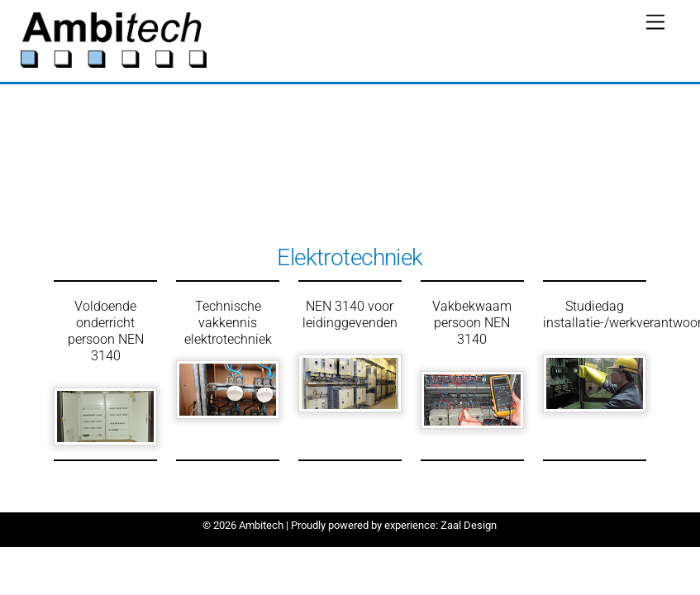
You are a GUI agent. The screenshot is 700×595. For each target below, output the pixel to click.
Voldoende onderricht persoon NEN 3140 (106, 331)
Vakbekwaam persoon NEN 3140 (472, 323)
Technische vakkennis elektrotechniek (228, 323)
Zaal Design (467, 525)
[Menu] (655, 23)
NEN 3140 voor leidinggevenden (350, 314)
